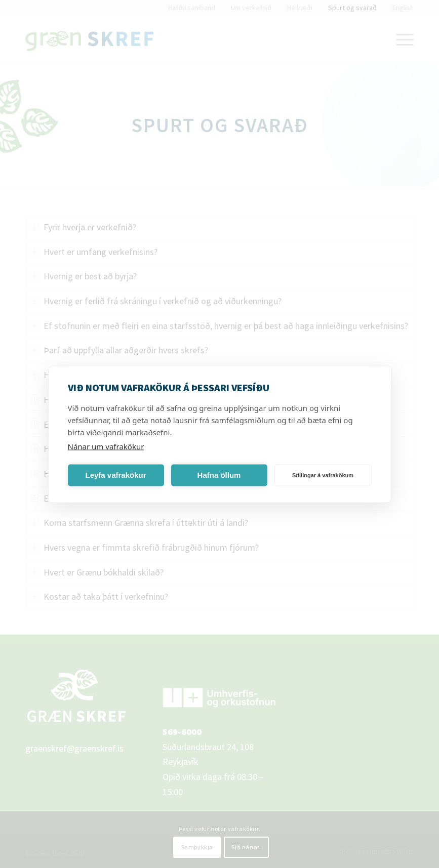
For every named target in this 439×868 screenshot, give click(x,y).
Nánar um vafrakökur (106, 446)
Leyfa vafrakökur (115, 475)
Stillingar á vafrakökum (323, 475)
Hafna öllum (219, 475)
